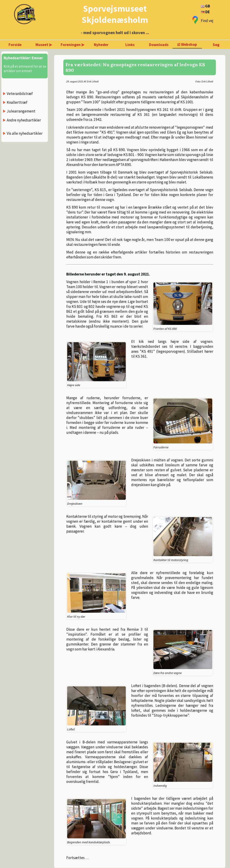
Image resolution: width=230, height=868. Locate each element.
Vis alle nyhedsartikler (25, 133)
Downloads (159, 45)
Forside (15, 45)
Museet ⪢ (44, 45)
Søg (216, 45)
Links (130, 45)
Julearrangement (21, 111)
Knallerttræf (17, 102)
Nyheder (101, 45)
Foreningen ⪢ (73, 45)
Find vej (207, 21)
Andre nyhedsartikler (24, 120)
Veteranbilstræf (20, 94)
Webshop (189, 44)
